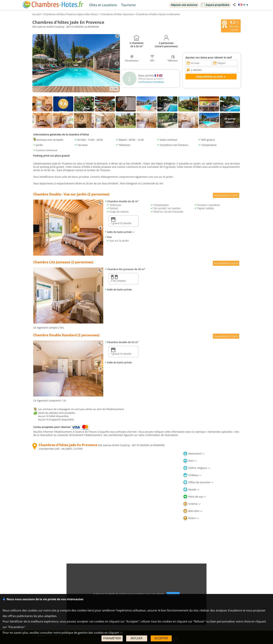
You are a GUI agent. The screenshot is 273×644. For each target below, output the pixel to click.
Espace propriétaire (215, 5)
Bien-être (193, 511)
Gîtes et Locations (103, 5)
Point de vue (195, 497)
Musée (191, 489)
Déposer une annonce (184, 5)
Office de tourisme (198, 482)
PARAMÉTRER (112, 638)
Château (192, 475)
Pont (190, 461)
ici (121, 633)
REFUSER (137, 638)
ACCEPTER (161, 638)
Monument (194, 454)
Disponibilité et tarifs (226, 195)
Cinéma (192, 504)
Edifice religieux (197, 468)
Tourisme (128, 5)
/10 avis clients (230, 26)
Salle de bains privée (120, 232)
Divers (191, 518)
